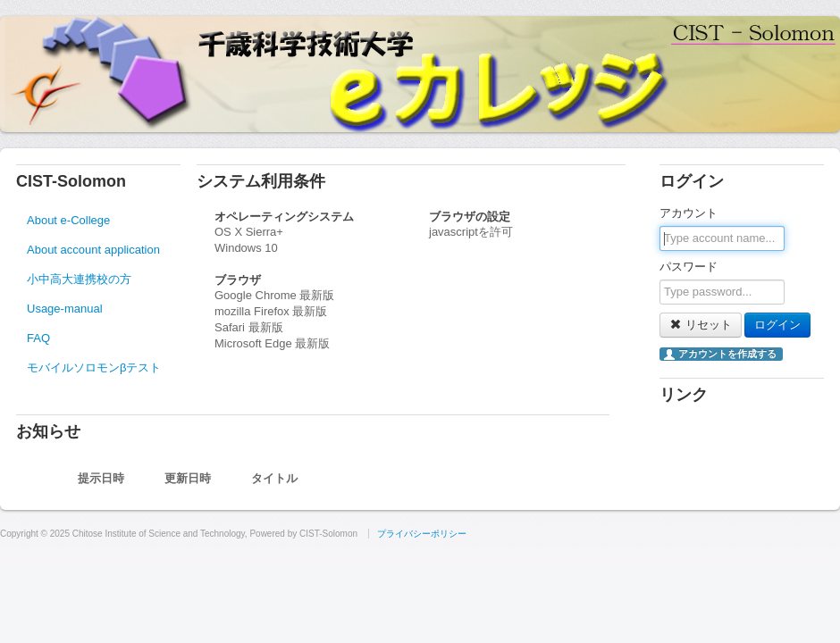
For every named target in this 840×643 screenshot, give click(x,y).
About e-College (68, 220)
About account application (93, 250)
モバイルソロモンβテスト (94, 367)
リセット (701, 325)
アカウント (689, 213)
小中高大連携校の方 (79, 279)
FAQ (38, 338)
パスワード (689, 267)
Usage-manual (65, 309)
